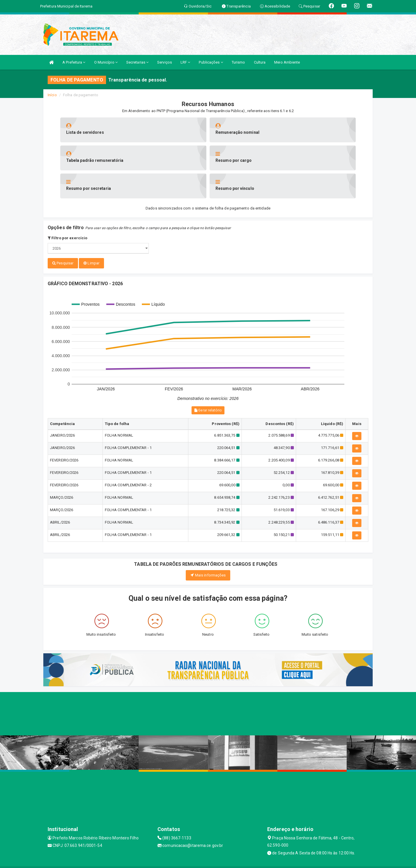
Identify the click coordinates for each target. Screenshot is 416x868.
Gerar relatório (208, 382)
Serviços (165, 62)
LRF (185, 62)
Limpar (91, 235)
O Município (106, 62)
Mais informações (208, 546)
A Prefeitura (74, 62)
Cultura (260, 62)
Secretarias (137, 62)
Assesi (188, 861)
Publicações (211, 62)
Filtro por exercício (67, 210)
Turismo (238, 62)
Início (52, 95)
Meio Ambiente (287, 62)
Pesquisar (63, 235)
